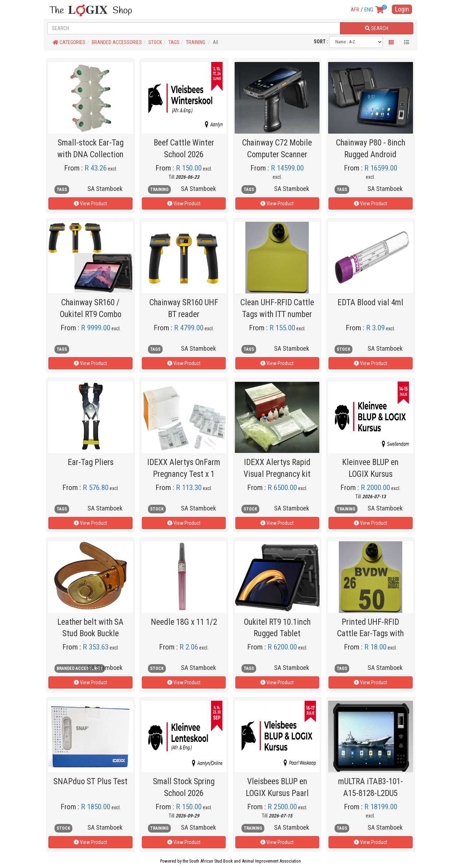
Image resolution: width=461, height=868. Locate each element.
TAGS (174, 42)
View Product (90, 203)
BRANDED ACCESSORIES (117, 42)
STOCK (155, 42)
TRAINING (196, 42)
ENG (369, 10)
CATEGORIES (69, 42)
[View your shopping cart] (383, 10)
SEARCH (377, 28)
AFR (355, 10)
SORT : (321, 42)
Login (402, 9)
